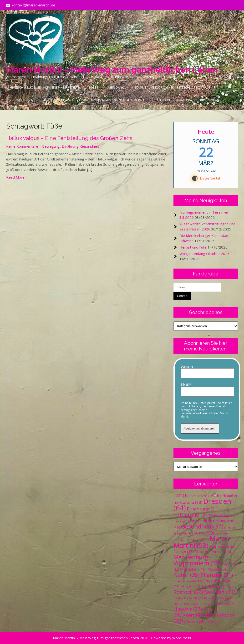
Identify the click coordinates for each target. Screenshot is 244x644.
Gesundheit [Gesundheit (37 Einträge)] (202, 526)
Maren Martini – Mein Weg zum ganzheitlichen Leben (112, 70)
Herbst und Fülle (193, 247)
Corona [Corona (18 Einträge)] (191, 502)
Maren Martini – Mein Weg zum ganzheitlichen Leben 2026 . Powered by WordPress (122, 638)
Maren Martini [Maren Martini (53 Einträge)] (202, 542)
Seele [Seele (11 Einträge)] (180, 598)
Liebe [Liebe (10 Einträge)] (221, 533)
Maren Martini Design (58, 100)
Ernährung (70, 146)
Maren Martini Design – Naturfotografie (114, 100)
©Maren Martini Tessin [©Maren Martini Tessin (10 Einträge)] (202, 622)
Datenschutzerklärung (173, 100)
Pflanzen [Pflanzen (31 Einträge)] (217, 575)
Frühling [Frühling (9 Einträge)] (180, 521)
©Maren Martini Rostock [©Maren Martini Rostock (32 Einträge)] (204, 618)
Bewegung (51, 146)
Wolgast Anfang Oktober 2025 (204, 254)
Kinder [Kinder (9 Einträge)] (230, 528)
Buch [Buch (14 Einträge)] (219, 495)
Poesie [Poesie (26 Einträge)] (194, 586)
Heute (206, 132)
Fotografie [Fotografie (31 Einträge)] (192, 515)
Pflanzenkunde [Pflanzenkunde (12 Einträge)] (188, 581)
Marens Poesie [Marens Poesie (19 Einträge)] (213, 552)
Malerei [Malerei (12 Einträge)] (200, 540)
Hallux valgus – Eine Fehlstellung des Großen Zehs (69, 138)
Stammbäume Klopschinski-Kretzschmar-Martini (171, 87)
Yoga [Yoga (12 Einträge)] (210, 610)
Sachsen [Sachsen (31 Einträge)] (220, 592)
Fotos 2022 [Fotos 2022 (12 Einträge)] (222, 515)
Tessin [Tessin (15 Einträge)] (225, 604)
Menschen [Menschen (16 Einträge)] (193, 569)
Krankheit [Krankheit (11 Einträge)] (183, 533)
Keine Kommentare (22, 146)
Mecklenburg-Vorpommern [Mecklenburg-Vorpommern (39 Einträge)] (197, 560)
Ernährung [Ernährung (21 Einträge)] (203, 509)
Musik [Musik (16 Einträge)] (217, 569)
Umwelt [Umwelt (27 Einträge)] (188, 609)
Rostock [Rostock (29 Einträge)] (188, 592)
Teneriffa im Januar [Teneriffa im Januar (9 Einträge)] (201, 604)
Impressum (208, 100)
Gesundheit (90, 146)
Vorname (187, 367)
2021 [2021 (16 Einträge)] (182, 495)
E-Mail (186, 385)
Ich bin (94, 87)
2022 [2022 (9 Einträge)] (195, 496)
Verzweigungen (22, 100)
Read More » (17, 177)
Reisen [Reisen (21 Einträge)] (219, 587)
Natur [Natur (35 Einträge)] (187, 575)
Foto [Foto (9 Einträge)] (224, 509)
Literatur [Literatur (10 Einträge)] (182, 540)
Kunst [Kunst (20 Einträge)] (204, 533)
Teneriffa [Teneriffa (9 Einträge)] (211, 598)
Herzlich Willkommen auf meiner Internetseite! (45, 87)
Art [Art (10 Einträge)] (206, 496)
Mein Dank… (117, 87)
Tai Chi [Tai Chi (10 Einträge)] (196, 598)
